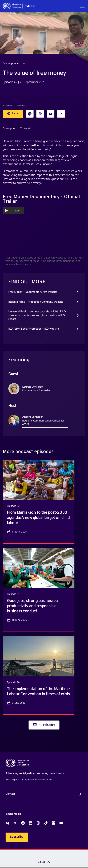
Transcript (26, 128)
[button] (19, 6)
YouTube (61, 823)
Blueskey (8, 823)
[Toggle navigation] (82, 6)
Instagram (38, 823)
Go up (41, 862)
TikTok (46, 823)
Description (9, 128)
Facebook (23, 823)
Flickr (54, 823)
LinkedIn (31, 823)
